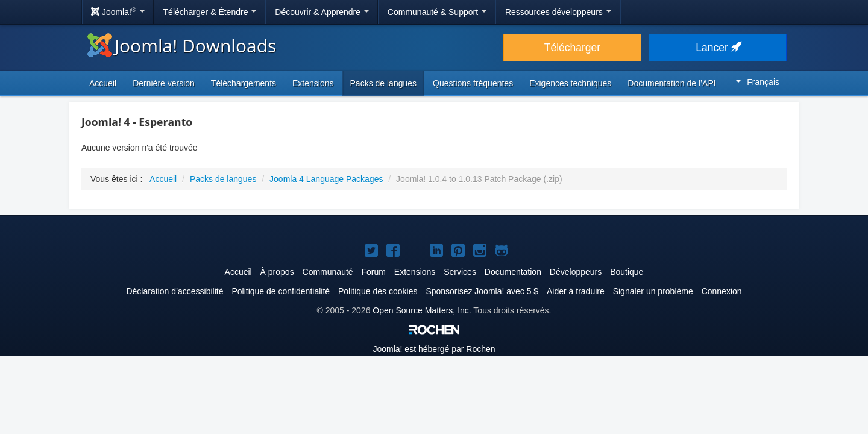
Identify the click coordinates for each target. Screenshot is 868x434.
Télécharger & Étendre (210, 12)
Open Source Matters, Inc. (422, 310)
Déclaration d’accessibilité (175, 291)
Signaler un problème (653, 291)
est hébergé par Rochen (434, 349)
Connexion (722, 291)
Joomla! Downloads (182, 46)
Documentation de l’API (671, 83)
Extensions (313, 83)
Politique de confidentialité (281, 291)
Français (758, 82)
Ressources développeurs (558, 12)
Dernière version (164, 83)
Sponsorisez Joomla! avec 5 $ (482, 291)
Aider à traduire (576, 291)
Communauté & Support (437, 12)
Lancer (717, 48)
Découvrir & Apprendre (322, 12)
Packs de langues (384, 83)
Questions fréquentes (473, 83)
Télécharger (572, 48)
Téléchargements (244, 83)
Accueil (103, 83)
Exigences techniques (570, 83)
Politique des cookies (378, 291)
